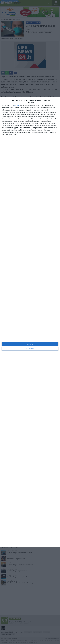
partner (17, 106)
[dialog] (30, 322)
